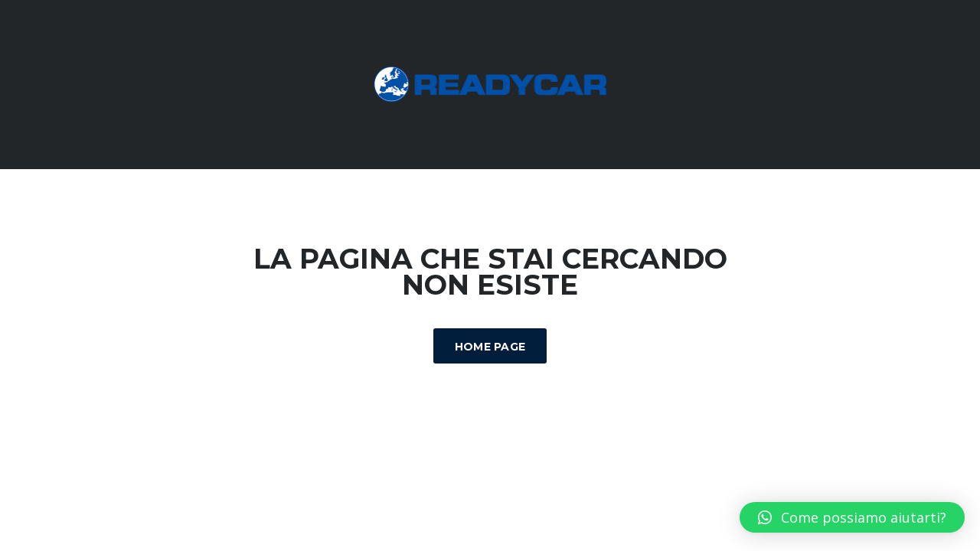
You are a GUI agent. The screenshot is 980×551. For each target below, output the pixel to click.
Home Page (490, 347)
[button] (852, 517)
